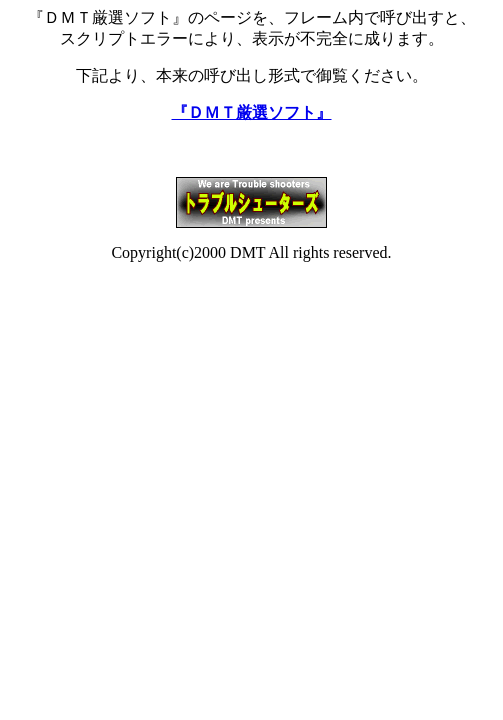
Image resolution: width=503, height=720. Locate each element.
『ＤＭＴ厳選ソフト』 (252, 112)
